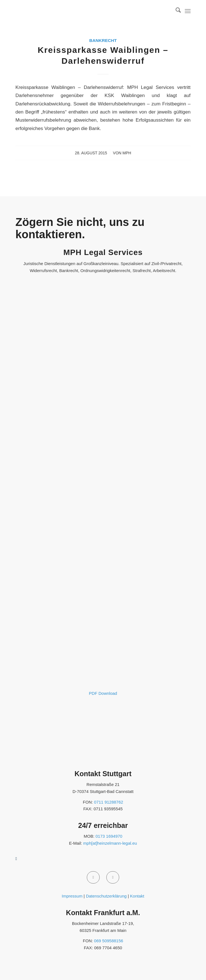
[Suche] (175, 11)
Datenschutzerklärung (106, 896)
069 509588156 (109, 941)
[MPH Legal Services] (85, 11)
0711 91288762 (109, 802)
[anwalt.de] (50, 761)
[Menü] (188, 11)
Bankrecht (103, 40)
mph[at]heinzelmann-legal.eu (110, 843)
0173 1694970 (109, 836)
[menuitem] (175, 11)
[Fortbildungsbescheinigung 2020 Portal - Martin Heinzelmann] (103, 683)
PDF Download (103, 693)
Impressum (72, 896)
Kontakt (137, 896)
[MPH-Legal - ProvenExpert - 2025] (103, 527)
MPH (127, 153)
